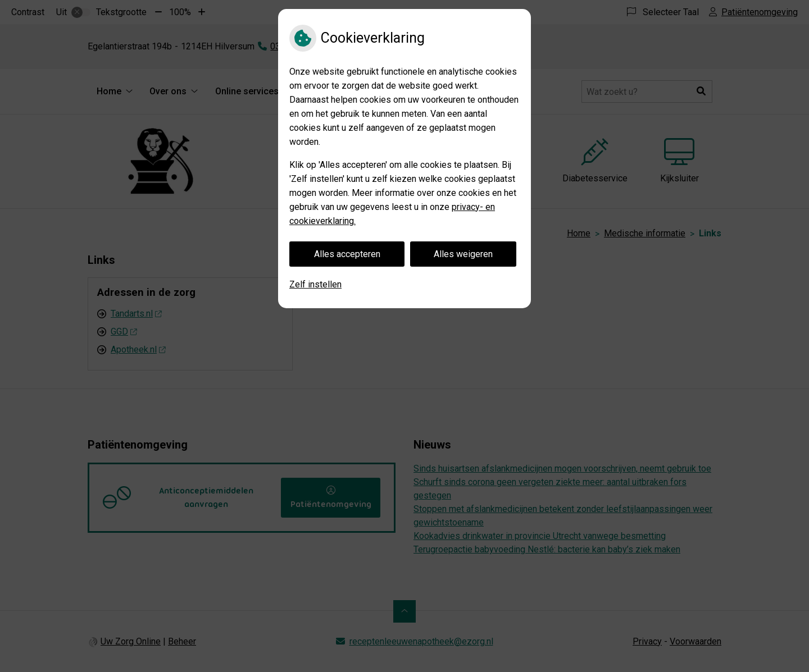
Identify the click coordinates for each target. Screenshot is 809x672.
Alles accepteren (347, 254)
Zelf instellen (315, 284)
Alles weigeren (463, 254)
